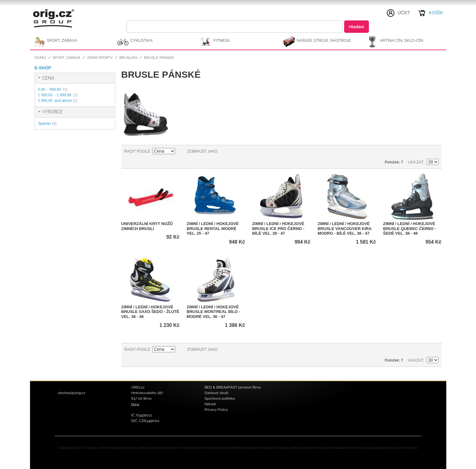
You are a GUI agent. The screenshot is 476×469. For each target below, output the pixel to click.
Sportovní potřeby (220, 398)
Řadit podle (137, 151)
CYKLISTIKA (141, 40)
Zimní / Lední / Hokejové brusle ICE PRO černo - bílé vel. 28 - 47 (278, 228)
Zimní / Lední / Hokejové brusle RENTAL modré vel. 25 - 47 (213, 228)
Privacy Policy (216, 410)
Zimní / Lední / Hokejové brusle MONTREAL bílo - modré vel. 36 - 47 (213, 312)
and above (58, 101)
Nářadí (210, 404)
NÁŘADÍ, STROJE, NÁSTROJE (324, 40)
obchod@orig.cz (72, 393)
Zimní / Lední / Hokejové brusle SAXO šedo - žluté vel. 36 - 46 (150, 312)
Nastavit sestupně (181, 151)
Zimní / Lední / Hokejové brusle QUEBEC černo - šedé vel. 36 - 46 (410, 228)
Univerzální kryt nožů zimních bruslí (147, 226)
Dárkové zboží (216, 393)
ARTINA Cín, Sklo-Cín (402, 40)
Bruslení (129, 58)
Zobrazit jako (202, 151)
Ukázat (416, 162)
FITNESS (222, 40)
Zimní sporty (100, 58)
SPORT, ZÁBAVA (62, 40)
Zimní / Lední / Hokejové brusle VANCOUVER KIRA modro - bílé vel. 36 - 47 (344, 228)
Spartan (47, 124)
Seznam (235, 151)
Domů (40, 58)
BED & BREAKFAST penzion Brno (233, 387)
